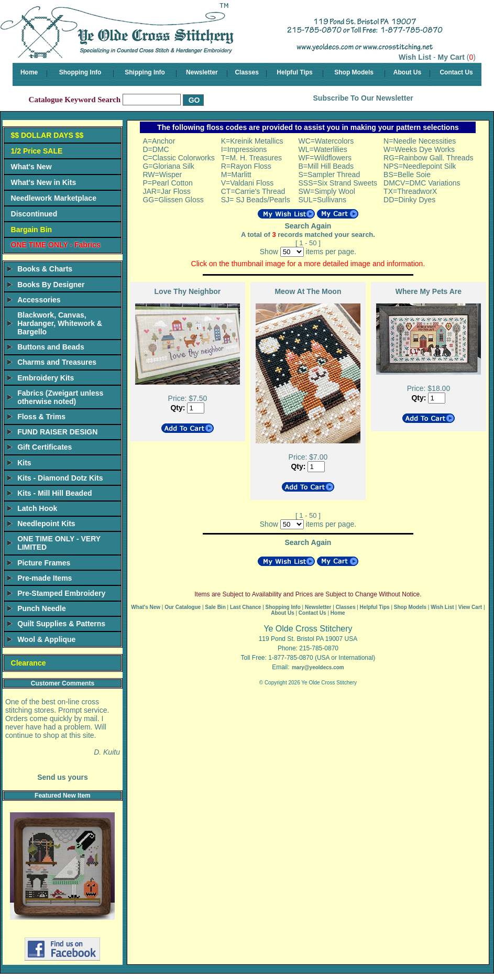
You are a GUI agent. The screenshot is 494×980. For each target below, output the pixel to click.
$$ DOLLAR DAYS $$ (47, 135)
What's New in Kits (44, 182)
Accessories (39, 300)
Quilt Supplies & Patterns (61, 624)
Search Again (308, 226)
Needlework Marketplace (54, 198)
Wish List (415, 57)
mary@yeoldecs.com (318, 667)
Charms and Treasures (57, 362)
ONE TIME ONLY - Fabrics (56, 245)
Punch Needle (42, 608)
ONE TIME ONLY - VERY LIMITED (59, 543)
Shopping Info (80, 72)
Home (29, 72)
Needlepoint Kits (46, 524)
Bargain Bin (32, 230)
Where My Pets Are (429, 291)
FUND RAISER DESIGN (57, 432)
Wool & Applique (46, 639)
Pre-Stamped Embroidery (61, 593)
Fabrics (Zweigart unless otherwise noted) (60, 397)
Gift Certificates (45, 447)
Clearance (29, 663)
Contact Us (456, 72)
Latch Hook (37, 508)
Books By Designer (51, 285)
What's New (31, 167)
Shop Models (354, 72)
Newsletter (202, 72)
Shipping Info (145, 72)
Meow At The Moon (308, 291)
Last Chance (245, 607)
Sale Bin (215, 607)
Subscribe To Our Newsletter (363, 98)
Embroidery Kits (46, 378)
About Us (407, 72)
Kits (24, 463)
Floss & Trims (41, 417)
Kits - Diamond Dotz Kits (60, 478)
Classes (246, 72)
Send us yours (62, 777)
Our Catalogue (183, 607)
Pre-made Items (45, 578)
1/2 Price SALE (37, 151)
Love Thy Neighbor (188, 291)
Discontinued (34, 214)
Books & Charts (45, 269)
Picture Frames (44, 563)
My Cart (451, 57)
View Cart (470, 607)
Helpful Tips (294, 72)
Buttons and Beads (51, 347)
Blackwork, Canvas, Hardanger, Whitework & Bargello (60, 323)
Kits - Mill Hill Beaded (54, 493)
